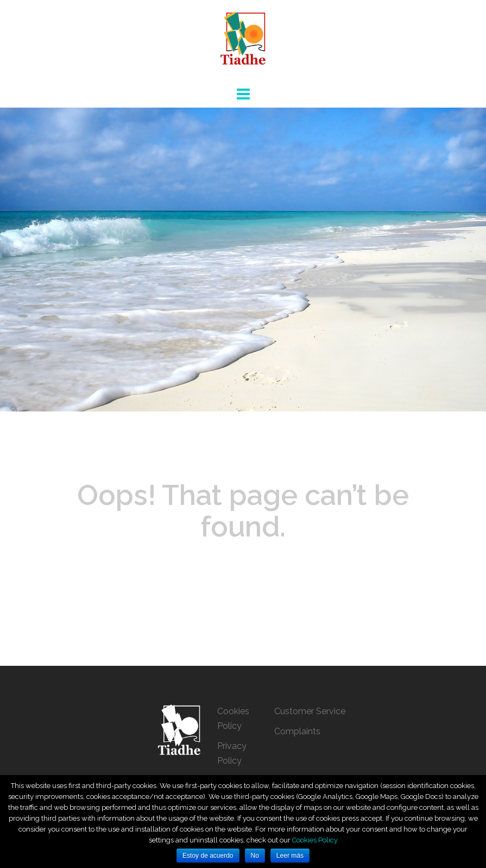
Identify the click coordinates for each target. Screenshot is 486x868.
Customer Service (310, 711)
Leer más (290, 855)
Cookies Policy (315, 840)
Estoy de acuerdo (208, 855)
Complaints (297, 731)
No (255, 855)
